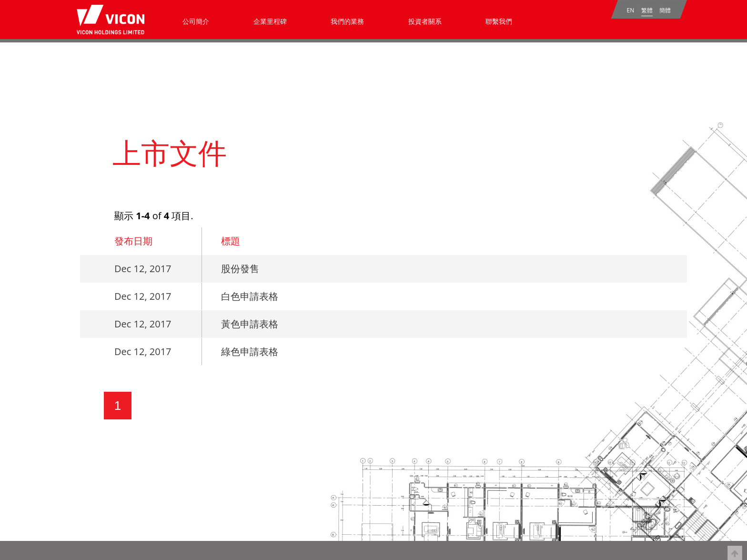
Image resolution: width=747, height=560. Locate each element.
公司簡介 (196, 21)
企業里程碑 (270, 21)
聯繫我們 (499, 21)
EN (631, 10)
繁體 (647, 10)
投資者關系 (425, 21)
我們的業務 (347, 21)
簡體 (665, 10)
